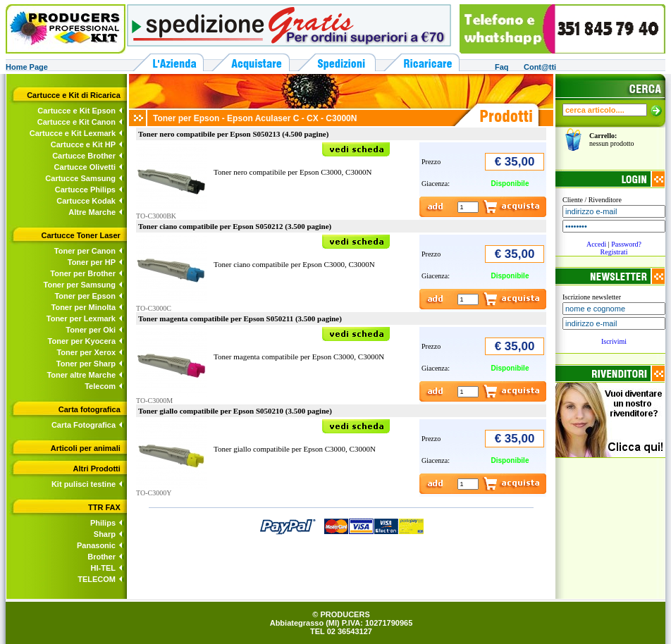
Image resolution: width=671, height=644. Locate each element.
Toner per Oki (91, 330)
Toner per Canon (85, 251)
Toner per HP (92, 262)
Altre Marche (92, 212)
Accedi (596, 244)
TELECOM (97, 579)
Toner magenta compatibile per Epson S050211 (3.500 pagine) (240, 318)
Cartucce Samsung (80, 178)
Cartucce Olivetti (85, 167)
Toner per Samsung (80, 285)
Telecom (100, 386)
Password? (626, 244)
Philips (103, 523)
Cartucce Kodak (86, 201)
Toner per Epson (85, 296)
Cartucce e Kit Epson (76, 111)
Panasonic (96, 545)
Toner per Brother (83, 273)
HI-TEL (103, 568)
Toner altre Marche (81, 375)
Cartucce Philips (85, 190)
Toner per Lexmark (81, 318)
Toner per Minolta (84, 307)
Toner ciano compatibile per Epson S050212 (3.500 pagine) (235, 226)
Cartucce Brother (84, 156)
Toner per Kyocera (82, 341)
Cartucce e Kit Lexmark (73, 133)
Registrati (614, 252)
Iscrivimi (614, 341)
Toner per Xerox (86, 352)
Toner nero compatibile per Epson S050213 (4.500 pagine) (233, 134)
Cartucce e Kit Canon (76, 122)
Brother (101, 557)
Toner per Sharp (86, 364)
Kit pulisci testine (84, 484)
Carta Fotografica (84, 425)
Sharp (105, 534)
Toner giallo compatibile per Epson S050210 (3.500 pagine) (235, 411)
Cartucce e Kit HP (83, 144)
